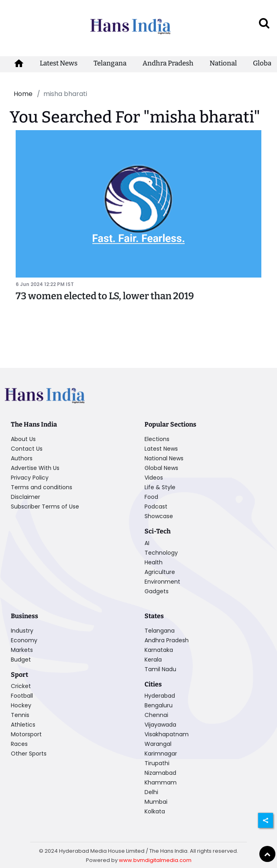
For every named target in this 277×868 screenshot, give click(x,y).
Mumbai (156, 802)
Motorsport (26, 734)
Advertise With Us (35, 468)
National (223, 63)
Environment (162, 582)
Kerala (153, 660)
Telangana (110, 63)
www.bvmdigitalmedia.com (155, 860)
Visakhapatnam (167, 734)
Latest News (59, 63)
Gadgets (157, 591)
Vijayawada (160, 725)
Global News (161, 468)
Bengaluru (159, 705)
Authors (22, 458)
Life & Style (160, 487)
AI (147, 543)
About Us (23, 439)
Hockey (21, 705)
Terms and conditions (42, 487)
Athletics (23, 725)
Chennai (156, 715)
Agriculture (160, 572)
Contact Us (27, 449)
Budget (21, 660)
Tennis (20, 715)
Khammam (161, 782)
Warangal (158, 744)
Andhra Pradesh (168, 63)
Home (23, 94)
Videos (154, 478)
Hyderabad (160, 696)
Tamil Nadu (160, 669)
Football (22, 696)
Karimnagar (161, 754)
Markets (22, 650)
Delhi (151, 792)
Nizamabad (160, 773)
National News (164, 458)
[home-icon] (19, 63)
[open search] (264, 23)
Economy (24, 640)
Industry (22, 631)
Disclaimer (25, 497)
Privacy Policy (30, 478)
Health (154, 562)
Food (151, 497)
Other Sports (29, 754)
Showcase (159, 516)
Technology (161, 553)
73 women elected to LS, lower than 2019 (105, 296)
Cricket (21, 686)
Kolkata (155, 811)
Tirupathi (157, 763)
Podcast (156, 507)
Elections (157, 439)
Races (19, 744)
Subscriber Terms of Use (45, 507)
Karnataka (159, 650)
